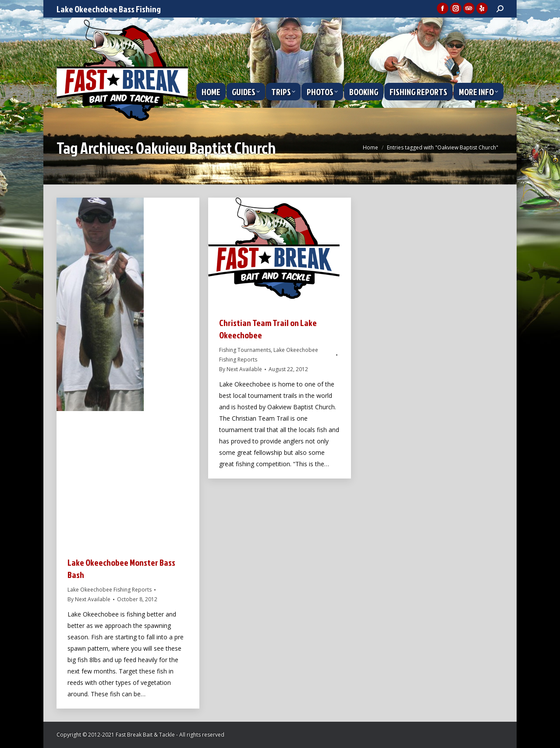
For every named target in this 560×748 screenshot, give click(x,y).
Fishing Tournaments (245, 350)
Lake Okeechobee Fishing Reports (110, 590)
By (89, 599)
